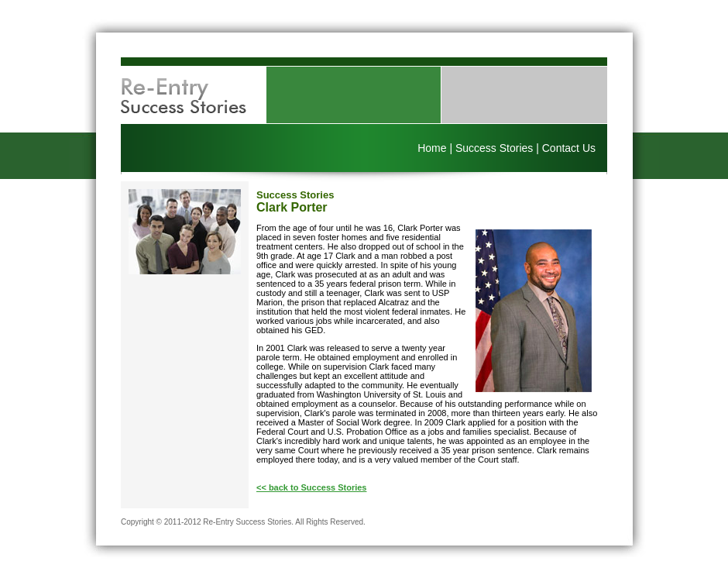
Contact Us (569, 148)
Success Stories (494, 148)
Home (432, 148)
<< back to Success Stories (311, 487)
